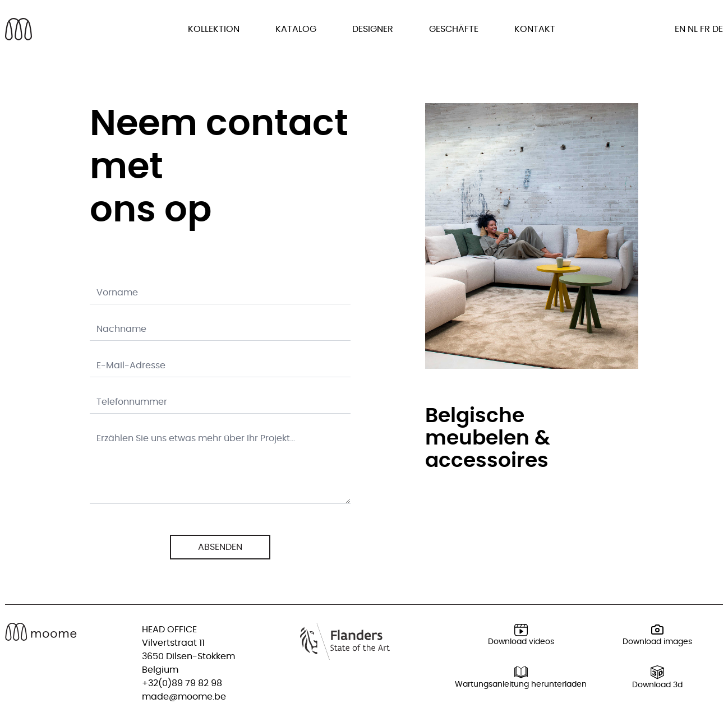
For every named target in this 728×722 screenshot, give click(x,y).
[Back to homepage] (19, 29)
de (718, 29)
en (680, 29)
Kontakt (535, 29)
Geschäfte (454, 29)
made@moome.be (184, 697)
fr (705, 29)
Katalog (296, 29)
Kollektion (214, 29)
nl (693, 29)
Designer (373, 29)
